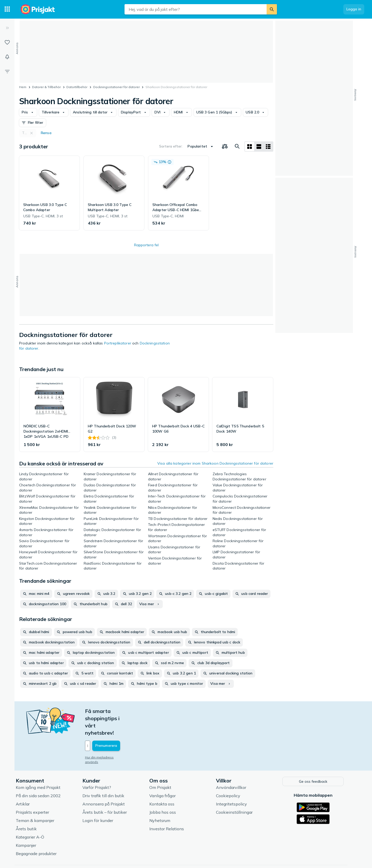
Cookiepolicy (235, 773)
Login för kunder (104, 798)
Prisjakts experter (39, 790)
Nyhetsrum (166, 798)
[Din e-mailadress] (125, 724)
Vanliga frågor (169, 773)
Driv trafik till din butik (110, 773)
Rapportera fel (146, 245)
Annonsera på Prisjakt (110, 781)
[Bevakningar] (7, 57)
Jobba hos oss (169, 790)
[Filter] (7, 71)
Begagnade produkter (43, 831)
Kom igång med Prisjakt (45, 765)
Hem (23, 87)
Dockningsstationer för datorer (117, 87)
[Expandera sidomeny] (7, 28)
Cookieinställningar (241, 790)
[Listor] (7, 42)
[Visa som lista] (259, 147)
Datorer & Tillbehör (46, 87)
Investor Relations (173, 806)
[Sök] (272, 9)
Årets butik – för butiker (111, 790)
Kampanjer (32, 823)
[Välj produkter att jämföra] (225, 147)
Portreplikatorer (118, 343)
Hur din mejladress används (113, 736)
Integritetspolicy (238, 781)
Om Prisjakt (167, 765)
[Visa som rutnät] (250, 147)
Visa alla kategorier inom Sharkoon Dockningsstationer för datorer (215, 463)
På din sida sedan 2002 (45, 773)
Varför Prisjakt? (103, 765)
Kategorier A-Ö (36, 815)
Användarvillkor (238, 765)
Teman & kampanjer (41, 798)
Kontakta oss (168, 781)
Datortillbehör (77, 87)
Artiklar (29, 781)
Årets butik (33, 806)
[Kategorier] (7, 9)
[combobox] (196, 9)
